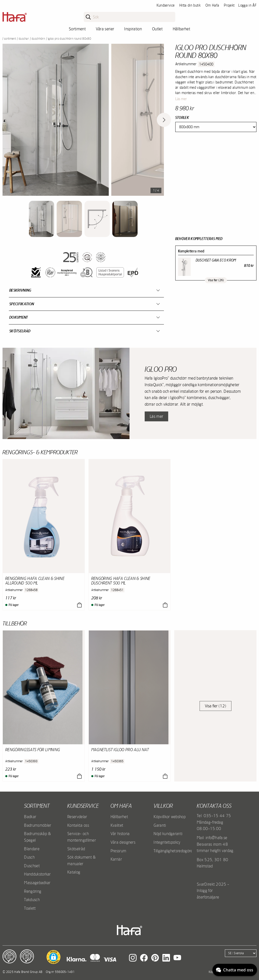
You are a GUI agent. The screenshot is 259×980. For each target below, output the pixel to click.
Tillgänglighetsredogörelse (175, 851)
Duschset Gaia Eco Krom (216, 260)
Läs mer (181, 99)
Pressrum (118, 851)
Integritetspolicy (167, 842)
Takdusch (32, 900)
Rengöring (33, 891)
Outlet (157, 29)
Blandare (32, 849)
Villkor (163, 806)
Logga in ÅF (247, 5)
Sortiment (77, 29)
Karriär (116, 859)
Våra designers (123, 842)
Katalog (74, 872)
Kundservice (166, 5)
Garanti (160, 825)
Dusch (29, 857)
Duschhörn (38, 39)
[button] (53, 957)
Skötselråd (20, 331)
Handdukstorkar (37, 874)
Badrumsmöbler (38, 825)
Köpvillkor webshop (170, 817)
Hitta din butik (190, 5)
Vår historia (120, 834)
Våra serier (105, 29)
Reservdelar (77, 817)
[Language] (241, 953)
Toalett (30, 908)
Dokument (19, 317)
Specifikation (22, 304)
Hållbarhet (181, 29)
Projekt (229, 5)
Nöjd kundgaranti (168, 834)
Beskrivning (20, 290)
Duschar (24, 39)
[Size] (216, 127)
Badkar (30, 817)
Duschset (32, 866)
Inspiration (133, 29)
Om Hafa (212, 5)
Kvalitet (117, 825)
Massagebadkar (37, 883)
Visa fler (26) (216, 280)
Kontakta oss (78, 825)
